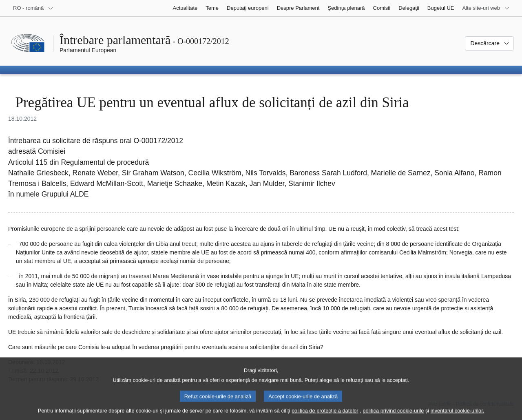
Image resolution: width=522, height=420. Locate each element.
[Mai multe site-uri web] (486, 8)
